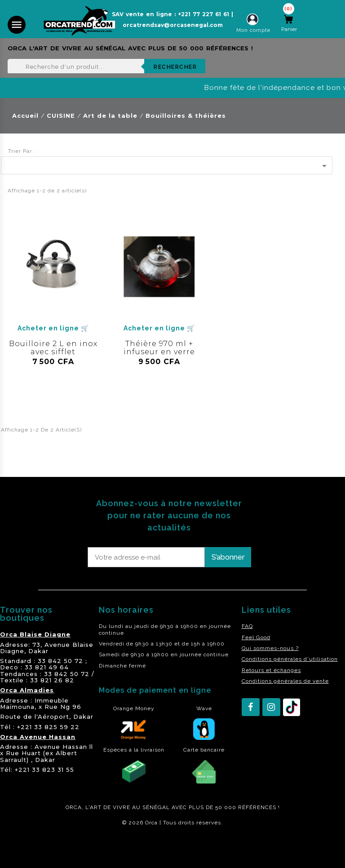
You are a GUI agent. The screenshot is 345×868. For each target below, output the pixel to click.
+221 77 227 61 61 (203, 14)
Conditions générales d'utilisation (290, 659)
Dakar (38, 651)
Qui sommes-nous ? (270, 648)
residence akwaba (31, 847)
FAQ (247, 626)
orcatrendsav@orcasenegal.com (173, 25)
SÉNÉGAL (156, 807)
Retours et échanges (271, 670)
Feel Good (256, 637)
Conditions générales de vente (285, 681)
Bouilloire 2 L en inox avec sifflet (53, 348)
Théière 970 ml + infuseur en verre (159, 348)
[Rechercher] (106, 67)
